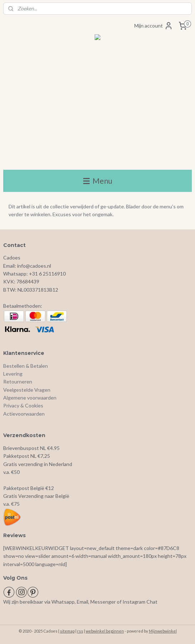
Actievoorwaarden (24, 414)
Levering (13, 374)
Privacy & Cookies (23, 405)
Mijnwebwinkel (163, 631)
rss (80, 631)
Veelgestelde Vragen (27, 390)
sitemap (67, 631)
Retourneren (18, 382)
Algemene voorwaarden (30, 398)
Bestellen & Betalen (26, 366)
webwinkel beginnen (105, 631)
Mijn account (154, 26)
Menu (98, 181)
